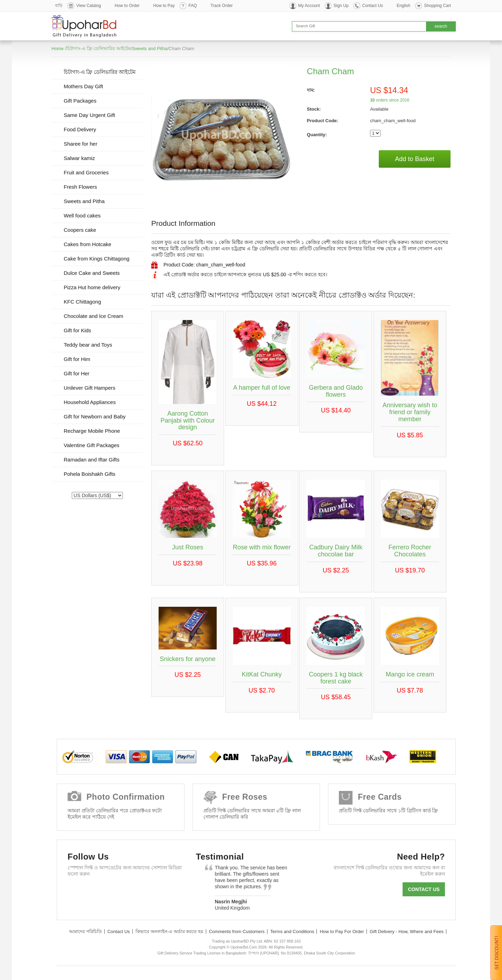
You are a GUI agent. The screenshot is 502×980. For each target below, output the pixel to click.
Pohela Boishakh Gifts (90, 474)
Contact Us (373, 6)
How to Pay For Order (342, 932)
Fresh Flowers (80, 187)
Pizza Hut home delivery (92, 287)
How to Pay (164, 6)
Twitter (96, 891)
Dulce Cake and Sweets (92, 273)
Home (58, 48)
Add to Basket (414, 159)
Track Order (222, 6)
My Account (309, 6)
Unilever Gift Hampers (90, 388)
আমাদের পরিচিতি (85, 932)
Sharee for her (81, 144)
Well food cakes (82, 216)
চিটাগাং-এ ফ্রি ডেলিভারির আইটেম (98, 48)
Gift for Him (77, 359)
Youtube (137, 891)
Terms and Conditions (292, 932)
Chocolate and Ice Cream (93, 316)
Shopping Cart (437, 6)
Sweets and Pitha (150, 48)
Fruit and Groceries (86, 172)
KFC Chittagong (82, 302)
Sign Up (341, 6)
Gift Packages (80, 101)
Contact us (424, 889)
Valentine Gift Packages (92, 445)
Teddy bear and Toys (88, 345)
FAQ (193, 6)
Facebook (76, 891)
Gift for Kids (77, 330)
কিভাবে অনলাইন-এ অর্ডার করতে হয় (169, 932)
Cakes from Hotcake (88, 244)
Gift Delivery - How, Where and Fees (407, 932)
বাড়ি (59, 6)
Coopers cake (80, 230)
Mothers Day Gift (83, 86)
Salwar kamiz (79, 158)
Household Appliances (90, 402)
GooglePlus (117, 891)
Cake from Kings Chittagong (97, 259)
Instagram (157, 891)
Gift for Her (76, 373)
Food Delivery (80, 129)
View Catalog (89, 6)
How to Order (127, 6)
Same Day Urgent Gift (89, 115)
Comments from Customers (237, 932)
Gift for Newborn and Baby (95, 416)
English (403, 6)
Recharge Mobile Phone (92, 431)
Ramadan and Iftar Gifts (92, 460)
